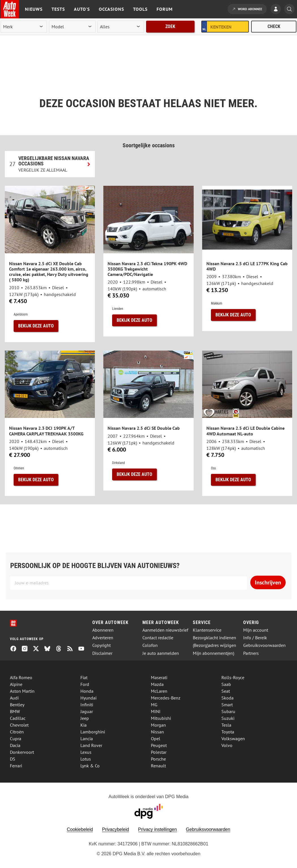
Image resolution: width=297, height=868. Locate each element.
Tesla (226, 725)
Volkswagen (233, 739)
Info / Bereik (255, 638)
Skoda (227, 698)
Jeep (85, 718)
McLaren (159, 691)
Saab (226, 684)
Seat (226, 691)
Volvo (227, 745)
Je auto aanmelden (161, 653)
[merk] (24, 27)
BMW (15, 711)
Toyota (228, 732)
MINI (156, 711)
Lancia (87, 739)
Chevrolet (19, 725)
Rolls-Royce (233, 677)
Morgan (158, 725)
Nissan (157, 732)
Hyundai (88, 698)
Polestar (159, 752)
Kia (84, 725)
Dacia (15, 745)
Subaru (228, 711)
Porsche (158, 759)
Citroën (17, 732)
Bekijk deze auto (36, 326)
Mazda (157, 684)
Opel (156, 739)
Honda (87, 691)
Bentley (17, 705)
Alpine (16, 684)
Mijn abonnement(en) (213, 653)
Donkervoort (22, 752)
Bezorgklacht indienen (214, 638)
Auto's (82, 9)
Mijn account (256, 630)
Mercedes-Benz (166, 698)
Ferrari (16, 766)
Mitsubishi (161, 718)
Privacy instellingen (158, 829)
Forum (165, 9)
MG (154, 705)
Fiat (84, 677)
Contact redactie (158, 638)
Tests (58, 9)
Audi (14, 698)
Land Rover (91, 745)
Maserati (159, 677)
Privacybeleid (115, 829)
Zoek (170, 26)
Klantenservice (207, 630)
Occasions (111, 9)
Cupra (16, 739)
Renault (158, 766)
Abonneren (103, 630)
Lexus (86, 752)
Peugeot (159, 745)
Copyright (102, 645)
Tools (140, 9)
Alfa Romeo (21, 677)
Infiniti (87, 705)
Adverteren (103, 638)
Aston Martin (22, 691)
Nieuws (34, 9)
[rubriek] (121, 27)
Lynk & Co (90, 766)
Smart (227, 705)
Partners (251, 653)
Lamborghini (93, 732)
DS (13, 759)
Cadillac (18, 718)
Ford (85, 684)
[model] (72, 27)
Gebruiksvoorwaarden (264, 645)
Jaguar (87, 711)
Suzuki (228, 718)
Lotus (86, 759)
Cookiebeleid (80, 829)
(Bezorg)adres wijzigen (214, 645)
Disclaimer (102, 653)
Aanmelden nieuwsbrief (165, 630)
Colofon (150, 645)
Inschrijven (268, 582)
